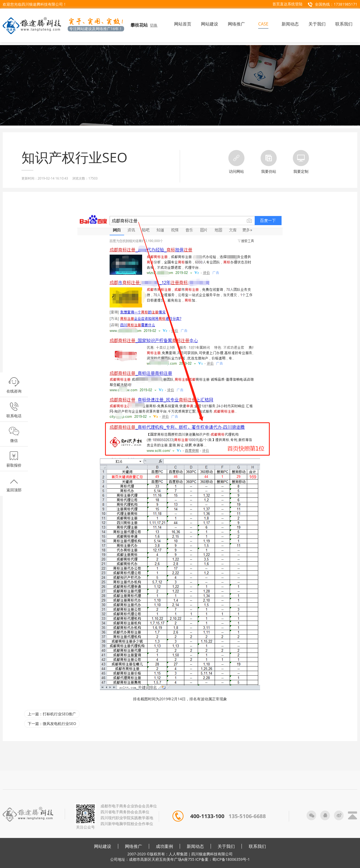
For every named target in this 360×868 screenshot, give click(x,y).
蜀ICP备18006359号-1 (231, 859)
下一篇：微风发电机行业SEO (52, 724)
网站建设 (103, 846)
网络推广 (134, 846)
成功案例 (164, 846)
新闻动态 (195, 846)
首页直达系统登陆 (287, 4)
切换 (154, 25)
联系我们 (257, 846)
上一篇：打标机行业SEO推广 (52, 714)
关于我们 (226, 846)
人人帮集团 (178, 854)
